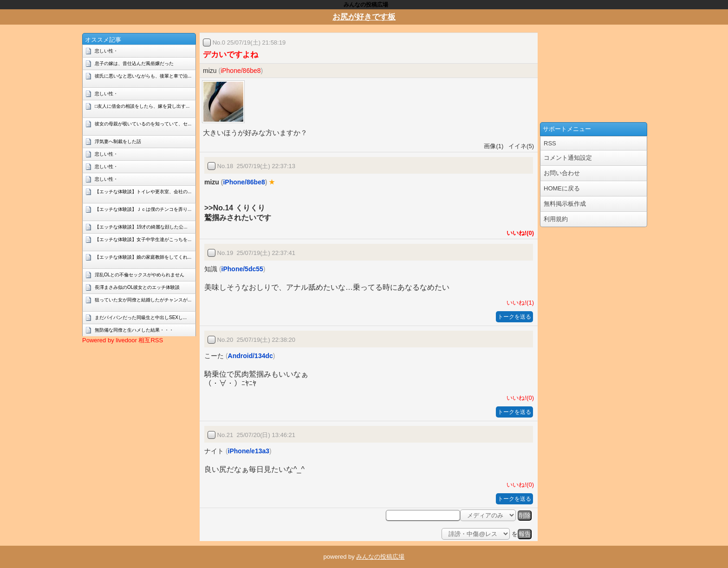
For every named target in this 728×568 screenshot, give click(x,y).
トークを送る (514, 317)
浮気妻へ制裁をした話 (118, 141)
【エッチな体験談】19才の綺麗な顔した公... (141, 227)
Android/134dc (250, 356)
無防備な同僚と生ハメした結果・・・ (134, 330)
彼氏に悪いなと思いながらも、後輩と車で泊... (143, 76)
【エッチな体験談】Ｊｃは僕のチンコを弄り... (143, 209)
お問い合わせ (562, 173)
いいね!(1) (519, 303)
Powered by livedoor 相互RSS (123, 340)
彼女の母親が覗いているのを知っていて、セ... (143, 124)
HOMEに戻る (562, 188)
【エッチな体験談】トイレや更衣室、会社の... (143, 192)
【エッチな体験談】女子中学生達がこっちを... (143, 239)
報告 (525, 534)
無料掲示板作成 (565, 204)
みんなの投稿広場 (380, 557)
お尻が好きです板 (364, 17)
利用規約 (556, 219)
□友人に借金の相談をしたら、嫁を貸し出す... (142, 106)
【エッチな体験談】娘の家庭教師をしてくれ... (143, 257)
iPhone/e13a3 (249, 451)
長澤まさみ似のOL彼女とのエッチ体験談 (137, 287)
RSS (550, 143)
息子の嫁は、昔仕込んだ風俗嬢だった (134, 63)
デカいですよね (231, 55)
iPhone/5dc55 (242, 269)
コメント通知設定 (568, 158)
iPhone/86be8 (240, 71)
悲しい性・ (106, 51)
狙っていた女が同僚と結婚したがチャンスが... (143, 300)
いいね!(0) (519, 233)
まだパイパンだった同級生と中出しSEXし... (141, 317)
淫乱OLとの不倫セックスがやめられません (140, 275)
